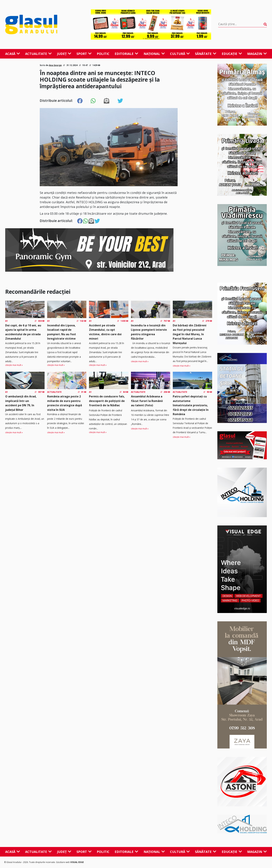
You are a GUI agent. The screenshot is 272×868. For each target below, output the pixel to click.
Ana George (55, 65)
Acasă (13, 54)
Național (154, 54)
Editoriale (126, 54)
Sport (84, 54)
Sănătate (206, 54)
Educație (232, 54)
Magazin (257, 54)
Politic (103, 54)
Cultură (180, 54)
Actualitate (38, 54)
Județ (64, 54)
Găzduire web (63, 862)
